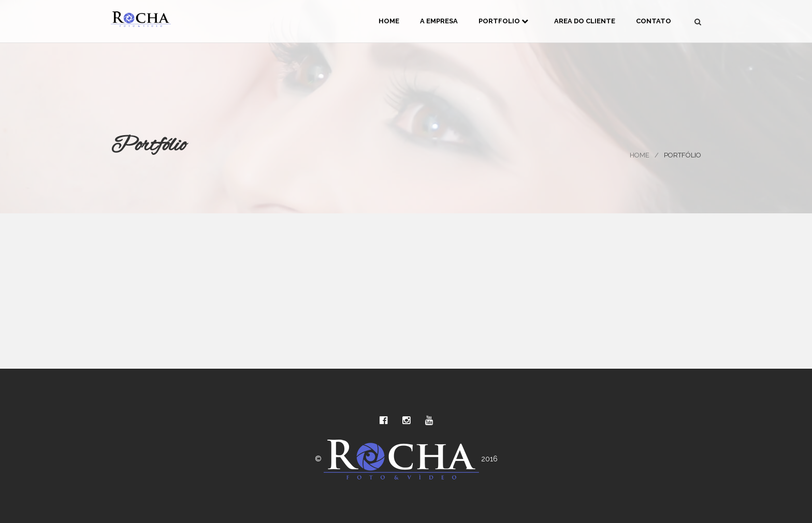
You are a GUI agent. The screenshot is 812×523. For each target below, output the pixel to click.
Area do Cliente (585, 21)
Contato (654, 21)
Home (389, 21)
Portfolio (503, 21)
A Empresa (439, 21)
